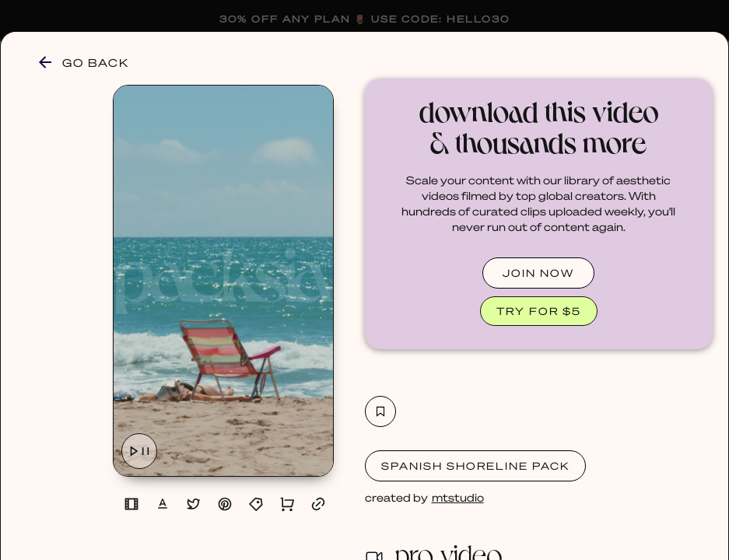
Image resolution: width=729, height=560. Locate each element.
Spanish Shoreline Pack (475, 465)
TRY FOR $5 (539, 311)
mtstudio (458, 497)
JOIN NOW (538, 273)
